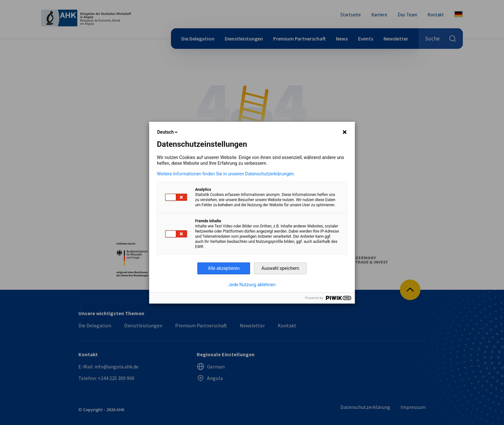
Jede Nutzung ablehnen (252, 285)
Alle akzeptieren (224, 268)
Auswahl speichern (280, 268)
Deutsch (168, 132)
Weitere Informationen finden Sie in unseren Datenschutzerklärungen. (226, 174)
